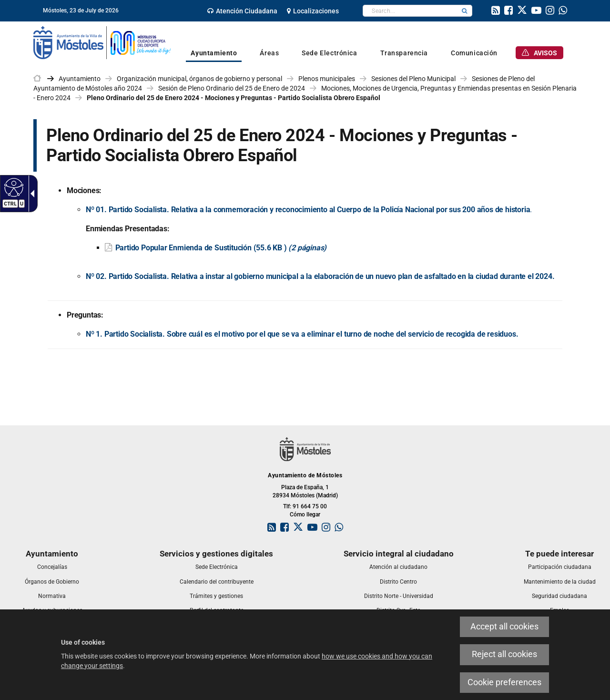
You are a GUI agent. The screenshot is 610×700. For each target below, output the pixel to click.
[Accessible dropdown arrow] (30, 194)
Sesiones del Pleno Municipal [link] (413, 79)
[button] (465, 11)
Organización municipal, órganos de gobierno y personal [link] (199, 79)
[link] (242, 11)
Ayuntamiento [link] (80, 79)
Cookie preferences (504, 682)
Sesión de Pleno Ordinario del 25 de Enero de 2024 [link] (232, 88)
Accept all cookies (504, 627)
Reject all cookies (504, 654)
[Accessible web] (13, 187)
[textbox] (410, 11)
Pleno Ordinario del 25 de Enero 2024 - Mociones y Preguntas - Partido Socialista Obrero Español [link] (234, 98)
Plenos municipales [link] (327, 79)
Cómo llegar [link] (305, 515)
